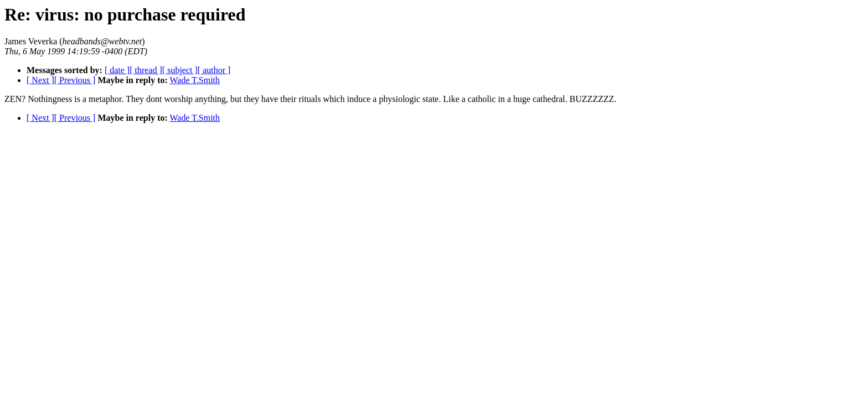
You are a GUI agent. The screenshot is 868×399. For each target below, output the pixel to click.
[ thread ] (146, 70)
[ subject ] (180, 70)
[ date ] (117, 70)
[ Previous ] (75, 80)
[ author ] (214, 70)
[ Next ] (40, 80)
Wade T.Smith (195, 80)
